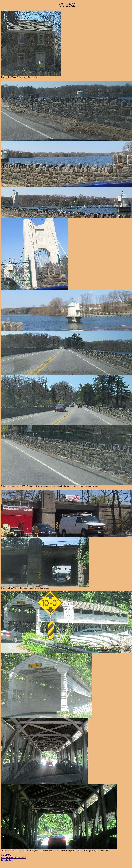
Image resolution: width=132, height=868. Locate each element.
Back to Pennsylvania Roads (14, 858)
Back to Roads (8, 860)
